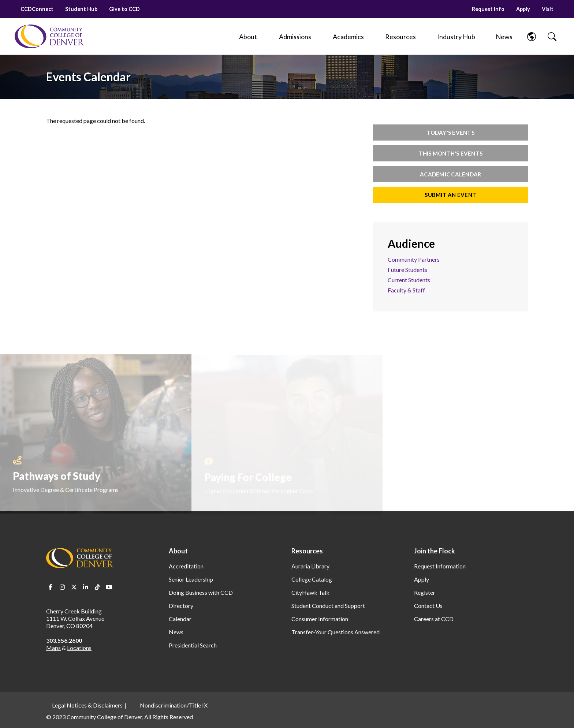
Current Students (409, 280)
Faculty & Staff (406, 290)
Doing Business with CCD (201, 592)
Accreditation (186, 566)
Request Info (488, 9)
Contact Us (428, 606)
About (178, 551)
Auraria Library (310, 566)
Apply (523, 9)
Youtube (109, 587)
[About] (248, 37)
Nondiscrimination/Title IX (174, 705)
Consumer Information (320, 619)
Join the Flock (435, 551)
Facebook (51, 587)
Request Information (440, 566)
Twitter (74, 587)
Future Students (407, 270)
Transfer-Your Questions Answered (336, 632)
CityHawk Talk (310, 592)
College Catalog (312, 579)
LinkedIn (86, 587)
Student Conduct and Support (328, 606)
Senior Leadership (191, 579)
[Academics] (348, 37)
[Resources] (400, 37)
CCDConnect (37, 9)
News (176, 632)
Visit (548, 9)
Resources (307, 551)
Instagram (62, 587)
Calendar (180, 619)
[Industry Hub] (456, 37)
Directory (181, 606)
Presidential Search (193, 645)
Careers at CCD (434, 619)
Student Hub (81, 9)
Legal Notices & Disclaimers (87, 705)
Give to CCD (124, 9)
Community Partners (414, 259)
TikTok (97, 587)
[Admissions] (295, 37)
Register (425, 592)
